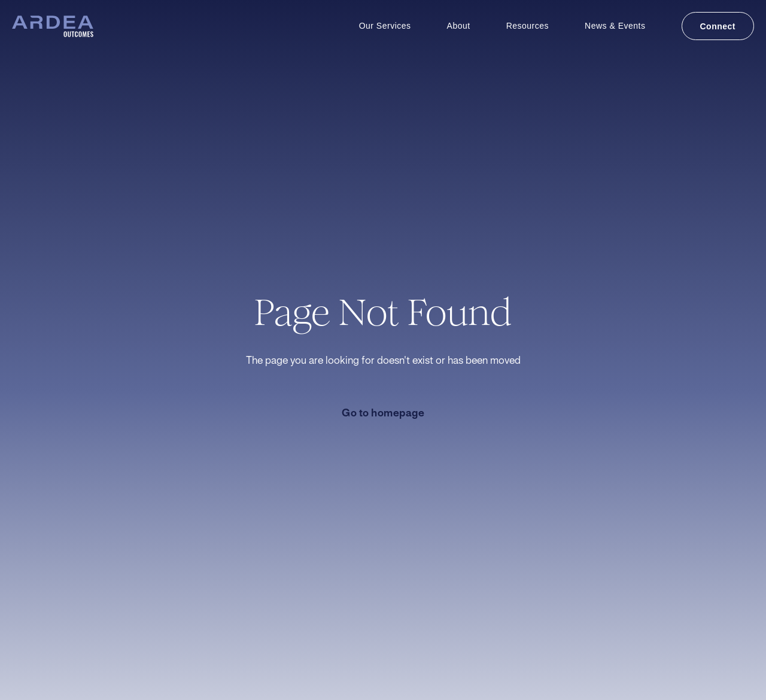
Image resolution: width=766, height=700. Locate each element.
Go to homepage (383, 413)
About (459, 26)
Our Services (385, 26)
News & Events (615, 26)
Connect (718, 26)
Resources (528, 26)
